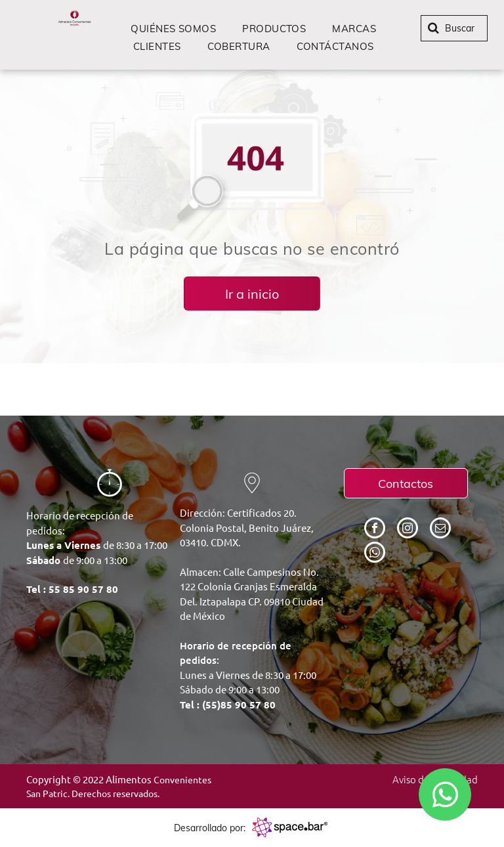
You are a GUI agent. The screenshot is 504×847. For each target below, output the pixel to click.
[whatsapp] (375, 554)
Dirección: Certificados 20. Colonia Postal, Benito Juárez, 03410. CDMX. (247, 527)
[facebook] (375, 530)
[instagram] (408, 530)
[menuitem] (173, 29)
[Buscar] (454, 28)
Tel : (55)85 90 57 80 (228, 705)
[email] (440, 530)
